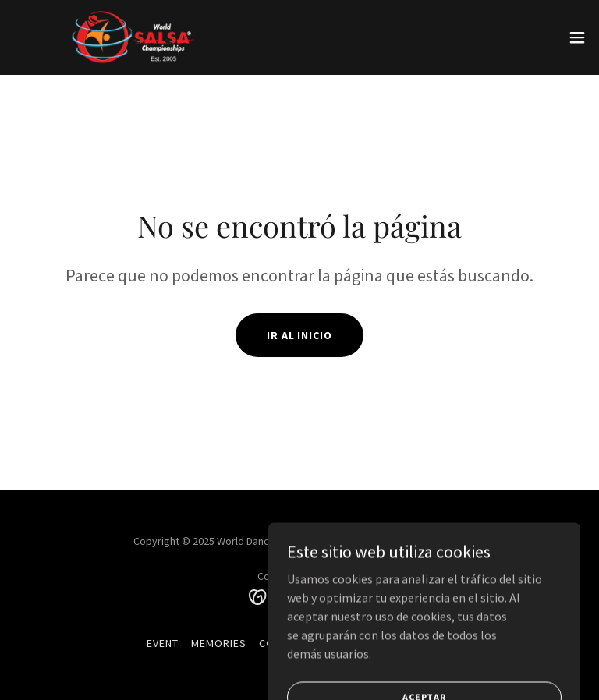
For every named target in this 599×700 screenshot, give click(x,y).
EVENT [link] (163, 643)
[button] (577, 37)
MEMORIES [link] (219, 643)
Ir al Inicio (300, 335)
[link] (137, 37)
